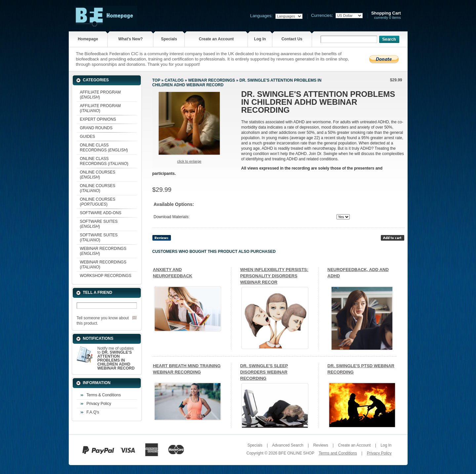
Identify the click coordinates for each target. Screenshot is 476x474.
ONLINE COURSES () (98, 175)
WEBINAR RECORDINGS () (103, 251)
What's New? (131, 39)
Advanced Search (288, 445)
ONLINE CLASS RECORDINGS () (104, 148)
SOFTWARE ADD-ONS (101, 213)
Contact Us (292, 39)
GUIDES (88, 137)
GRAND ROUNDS (96, 128)
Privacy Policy (99, 404)
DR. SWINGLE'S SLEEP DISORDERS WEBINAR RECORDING (264, 372)
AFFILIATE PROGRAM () (100, 95)
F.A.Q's (93, 412)
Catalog (174, 80)
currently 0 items (386, 15)
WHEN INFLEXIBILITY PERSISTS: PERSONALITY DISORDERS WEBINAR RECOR (274, 276)
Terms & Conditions (104, 395)
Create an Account (216, 39)
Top (156, 80)
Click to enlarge (189, 161)
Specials (169, 39)
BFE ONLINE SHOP (296, 453)
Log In (260, 39)
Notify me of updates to (116, 358)
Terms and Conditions (338, 453)
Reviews (320, 445)
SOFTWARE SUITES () (99, 224)
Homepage (88, 39)
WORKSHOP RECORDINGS (106, 276)
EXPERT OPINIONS (98, 119)
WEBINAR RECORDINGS (212, 80)
